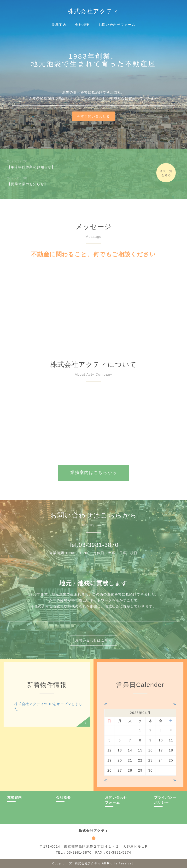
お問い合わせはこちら (93, 640)
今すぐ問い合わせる (94, 116)
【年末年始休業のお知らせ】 (31, 167)
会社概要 (82, 25)
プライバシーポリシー (165, 800)
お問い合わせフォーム (117, 25)
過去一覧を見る (170, 173)
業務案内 (59, 25)
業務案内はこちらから (93, 473)
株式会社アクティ (93, 11)
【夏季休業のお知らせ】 (27, 184)
